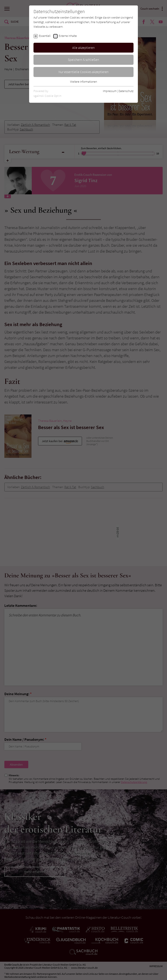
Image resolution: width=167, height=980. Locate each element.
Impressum (110, 91)
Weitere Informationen (83, 82)
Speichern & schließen (83, 60)
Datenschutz (126, 91)
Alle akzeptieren (83, 48)
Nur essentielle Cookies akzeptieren (84, 72)
